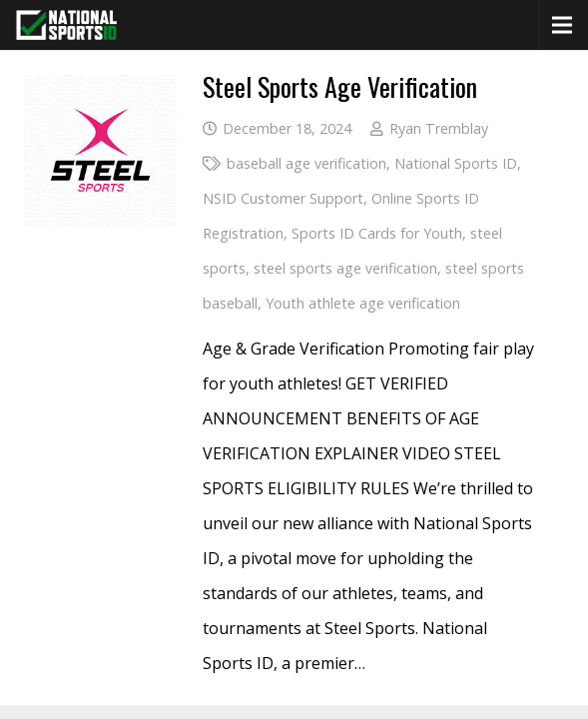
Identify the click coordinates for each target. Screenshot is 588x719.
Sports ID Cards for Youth (377, 233)
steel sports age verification (345, 268)
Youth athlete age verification (363, 303)
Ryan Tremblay (439, 128)
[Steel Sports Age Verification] (100, 91)
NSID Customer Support (283, 198)
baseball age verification (306, 163)
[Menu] (562, 25)
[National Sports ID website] (66, 25)
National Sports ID (456, 163)
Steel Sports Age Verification (340, 86)
